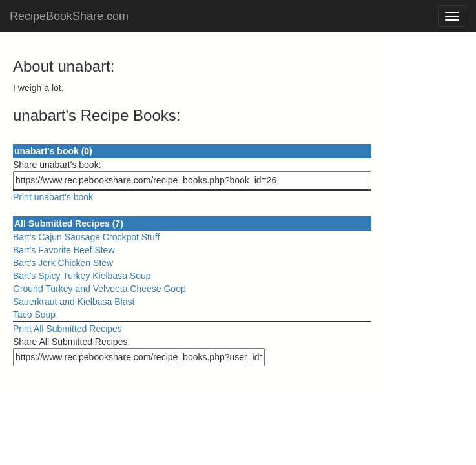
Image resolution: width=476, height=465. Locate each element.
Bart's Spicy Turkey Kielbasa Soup (82, 276)
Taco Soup (34, 315)
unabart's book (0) (53, 151)
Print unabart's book (53, 197)
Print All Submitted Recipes (67, 329)
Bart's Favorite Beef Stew (64, 250)
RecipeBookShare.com (69, 16)
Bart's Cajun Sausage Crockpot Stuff (86, 237)
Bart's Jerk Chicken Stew (63, 263)
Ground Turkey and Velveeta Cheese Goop (99, 289)
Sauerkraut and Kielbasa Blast (74, 302)
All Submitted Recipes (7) (69, 223)
